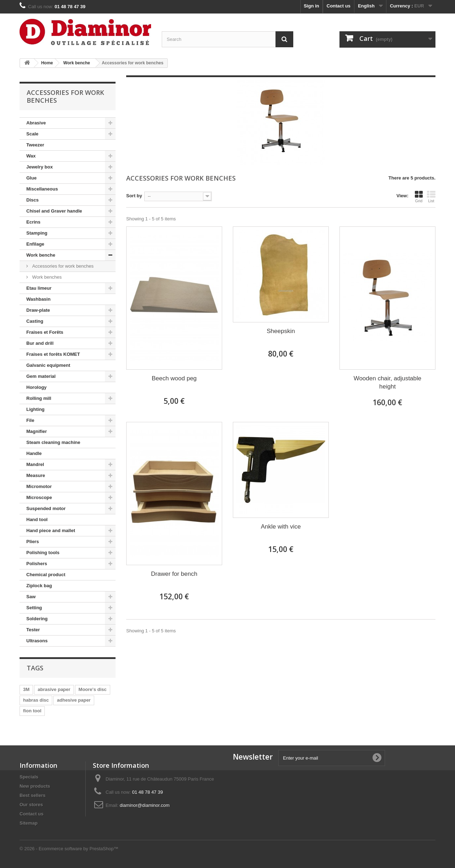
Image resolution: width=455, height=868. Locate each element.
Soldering (37, 619)
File (30, 420)
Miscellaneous (42, 189)
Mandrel (35, 464)
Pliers (33, 542)
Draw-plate (38, 310)
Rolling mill (39, 398)
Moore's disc (93, 689)
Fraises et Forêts (45, 332)
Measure (36, 475)
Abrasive (36, 123)
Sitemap (29, 823)
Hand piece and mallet (51, 531)
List (431, 197)
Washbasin (38, 299)
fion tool (32, 711)
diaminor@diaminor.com (145, 805)
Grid (419, 197)
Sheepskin (281, 331)
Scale (32, 134)
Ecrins (33, 222)
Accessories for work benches (62, 266)
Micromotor (39, 486)
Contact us (339, 6)
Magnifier (37, 431)
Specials (29, 777)
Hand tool (37, 519)
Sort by (134, 196)
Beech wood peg (174, 378)
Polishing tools (43, 553)
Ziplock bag (39, 586)
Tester (33, 630)
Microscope (39, 497)
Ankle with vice (281, 527)
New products (35, 786)
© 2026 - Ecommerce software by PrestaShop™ (69, 849)
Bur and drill (40, 343)
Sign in (311, 6)
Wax (31, 156)
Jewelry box (39, 167)
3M (26, 689)
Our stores (31, 805)
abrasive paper (54, 689)
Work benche (41, 255)
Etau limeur (39, 288)
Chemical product (46, 575)
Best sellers (33, 795)
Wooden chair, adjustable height (388, 382)
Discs (33, 200)
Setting (34, 608)
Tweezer (35, 145)
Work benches (46, 277)
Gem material (41, 376)
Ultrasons (37, 641)
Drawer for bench (174, 574)
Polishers (37, 564)
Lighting (35, 409)
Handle (34, 453)
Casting (35, 321)
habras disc (36, 700)
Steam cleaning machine (53, 442)
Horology (36, 387)
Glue (31, 178)
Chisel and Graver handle (54, 211)
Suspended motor (46, 508)
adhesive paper (74, 700)
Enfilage (35, 244)
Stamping (37, 233)
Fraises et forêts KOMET (53, 354)
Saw (31, 597)
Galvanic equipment (48, 365)
